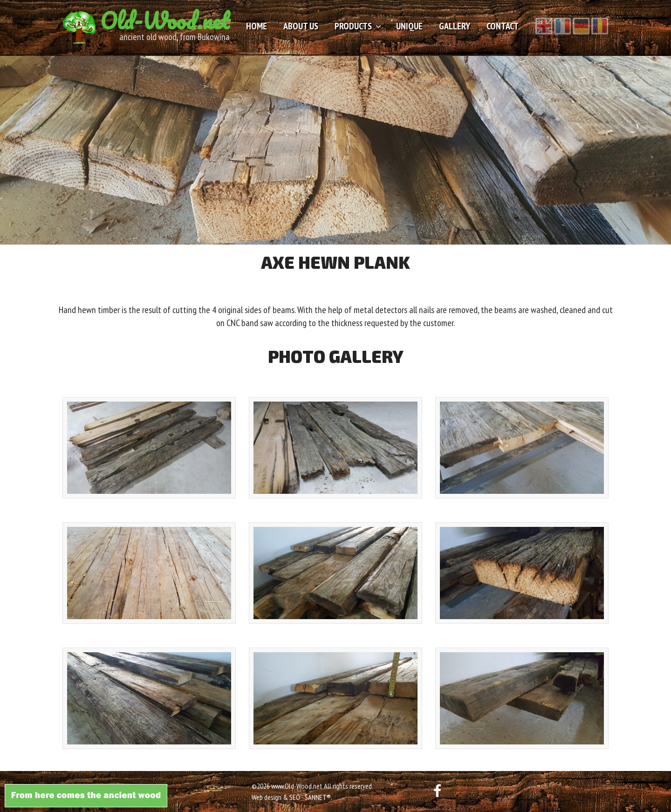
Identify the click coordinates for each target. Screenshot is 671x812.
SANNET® (318, 797)
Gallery (455, 26)
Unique (409, 26)
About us (301, 26)
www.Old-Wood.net (297, 786)
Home (257, 26)
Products (353, 26)
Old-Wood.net (165, 21)
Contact (503, 26)
